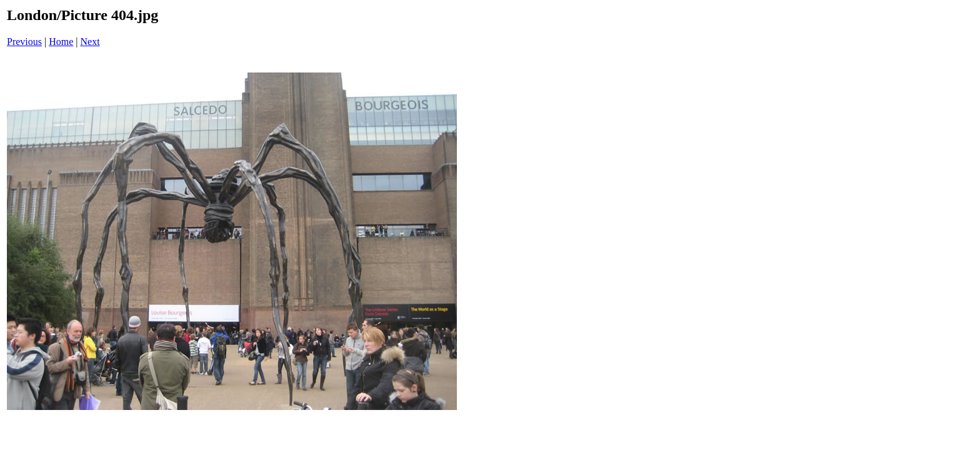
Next (90, 42)
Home (61, 42)
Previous (24, 42)
